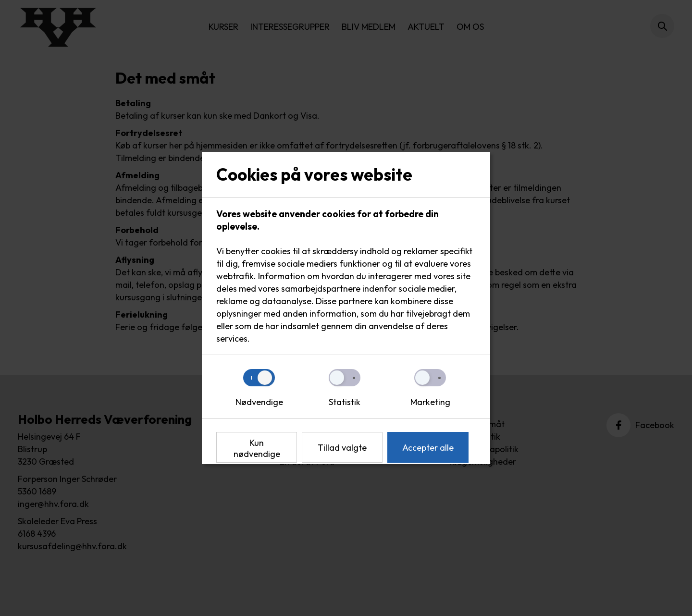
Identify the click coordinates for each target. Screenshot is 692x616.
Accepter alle (428, 448)
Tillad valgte (342, 448)
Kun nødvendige (257, 448)
